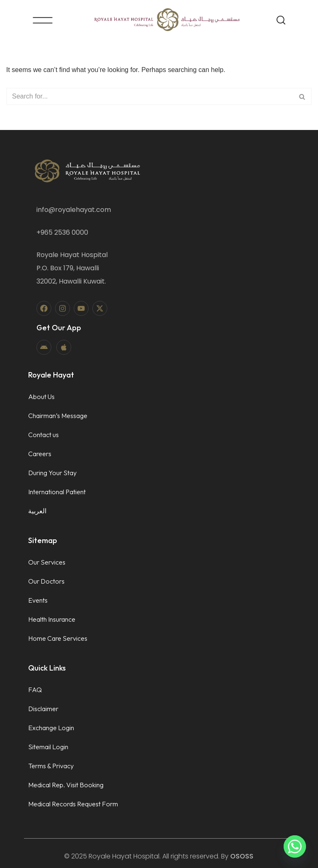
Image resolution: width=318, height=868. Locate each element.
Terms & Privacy (51, 766)
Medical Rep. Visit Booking (66, 785)
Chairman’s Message (58, 416)
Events (38, 600)
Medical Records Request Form (73, 804)
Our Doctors (46, 581)
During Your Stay (52, 473)
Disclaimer (43, 709)
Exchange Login (51, 728)
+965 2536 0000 (62, 232)
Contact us (43, 435)
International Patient (57, 492)
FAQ (35, 690)
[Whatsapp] (295, 846)
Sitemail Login (48, 747)
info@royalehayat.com (74, 210)
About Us (41, 397)
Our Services (47, 562)
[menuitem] (58, 511)
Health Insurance (52, 619)
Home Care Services (58, 638)
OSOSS (242, 856)
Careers (40, 454)
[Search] (150, 96)
